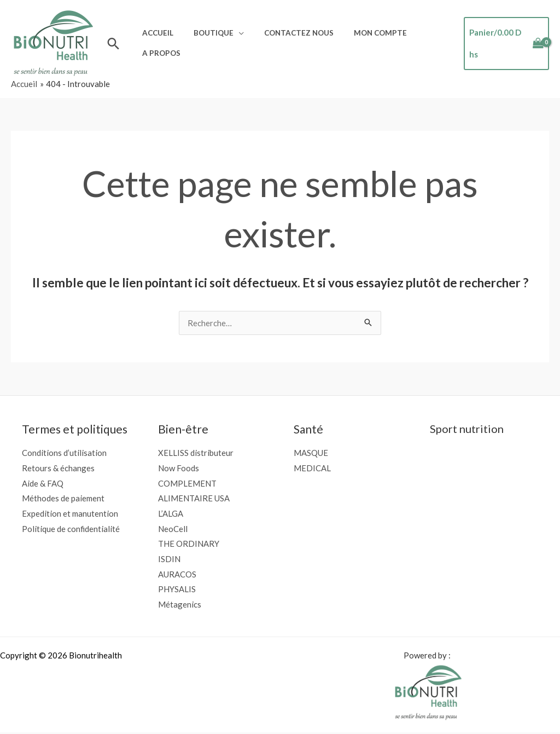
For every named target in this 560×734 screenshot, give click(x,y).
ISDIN (169, 559)
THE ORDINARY (189, 545)
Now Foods (179, 468)
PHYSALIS (177, 590)
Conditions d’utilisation (64, 453)
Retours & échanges (58, 468)
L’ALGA (171, 514)
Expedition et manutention (70, 514)
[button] (113, 44)
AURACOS (177, 575)
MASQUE (311, 453)
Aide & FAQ (43, 483)
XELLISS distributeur (196, 453)
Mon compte (362, 36)
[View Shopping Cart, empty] (504, 44)
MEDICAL (312, 468)
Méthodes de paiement (63, 499)
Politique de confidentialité (71, 529)
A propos (159, 51)
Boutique (206, 36)
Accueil (156, 36)
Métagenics (180, 605)
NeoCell (173, 529)
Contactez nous (286, 36)
